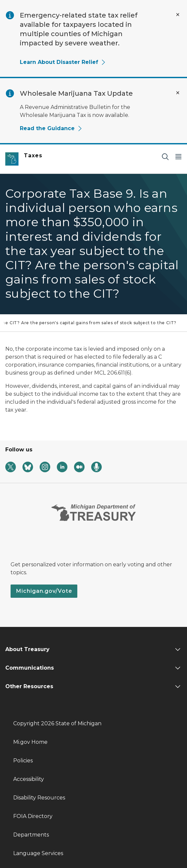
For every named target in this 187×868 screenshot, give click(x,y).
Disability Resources (39, 798)
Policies (23, 761)
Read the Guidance (51, 128)
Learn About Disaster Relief (63, 62)
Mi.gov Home (30, 742)
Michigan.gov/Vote (44, 591)
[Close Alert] (178, 15)
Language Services (38, 853)
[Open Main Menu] (178, 156)
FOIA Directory (33, 816)
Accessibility (29, 779)
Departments (31, 835)
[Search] (165, 156)
